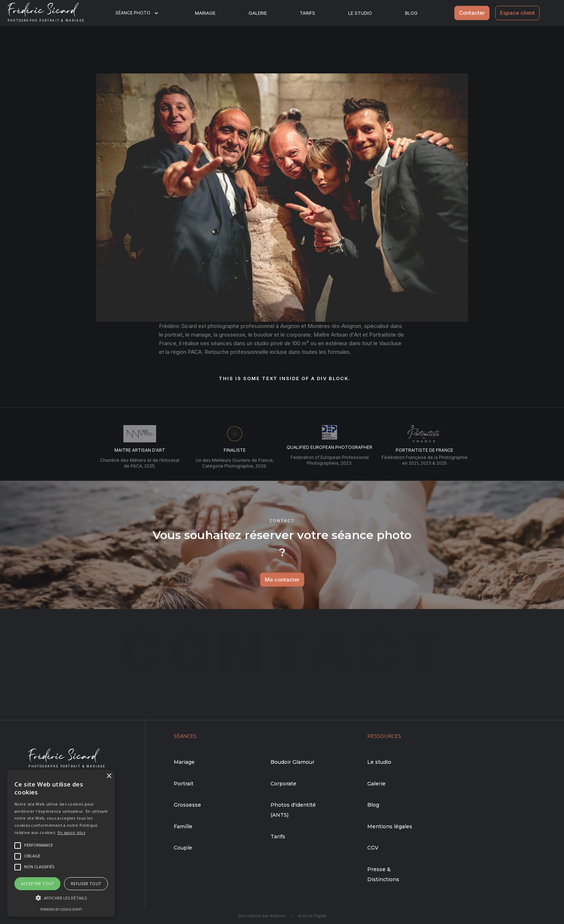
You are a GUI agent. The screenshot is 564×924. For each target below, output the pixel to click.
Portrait (184, 784)
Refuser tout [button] (86, 884)
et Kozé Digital (312, 916)
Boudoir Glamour (292, 762)
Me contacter (282, 587)
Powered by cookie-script (61, 909)
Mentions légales (390, 826)
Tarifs (307, 13)
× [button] (109, 776)
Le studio (360, 13)
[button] (142, 13)
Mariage (205, 13)
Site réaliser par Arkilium (261, 916)
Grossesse (187, 805)
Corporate (283, 784)
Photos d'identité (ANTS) (293, 810)
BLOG (411, 13)
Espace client (517, 13)
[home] (52, 13)
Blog (373, 805)
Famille (183, 826)
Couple (183, 848)
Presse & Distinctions (383, 874)
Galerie (258, 13)
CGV (373, 848)
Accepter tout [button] (38, 884)
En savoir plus (71, 832)
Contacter (472, 13)
